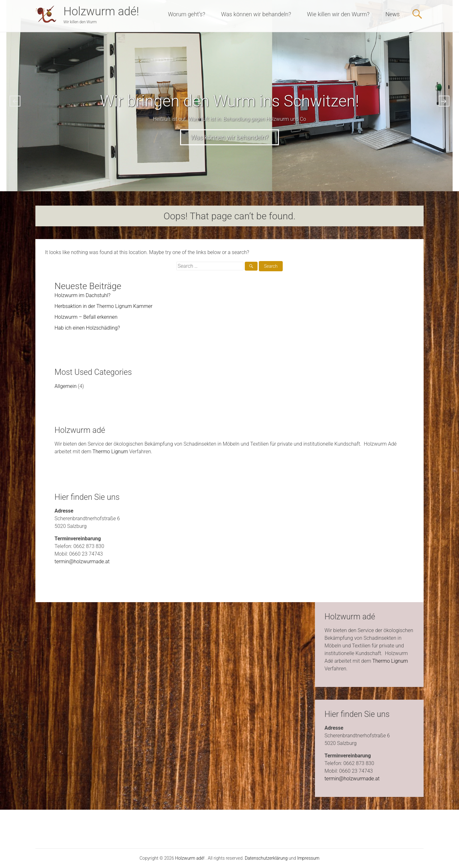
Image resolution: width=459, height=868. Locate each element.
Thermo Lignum (110, 452)
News (393, 14)
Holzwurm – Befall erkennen (86, 317)
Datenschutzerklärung (266, 858)
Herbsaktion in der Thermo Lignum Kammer (104, 306)
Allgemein (66, 386)
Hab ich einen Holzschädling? (87, 328)
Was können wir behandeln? (256, 14)
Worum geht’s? (187, 14)
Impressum (308, 858)
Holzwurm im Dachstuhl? (82, 295)
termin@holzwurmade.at (82, 562)
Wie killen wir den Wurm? (338, 14)
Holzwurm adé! (101, 11)
